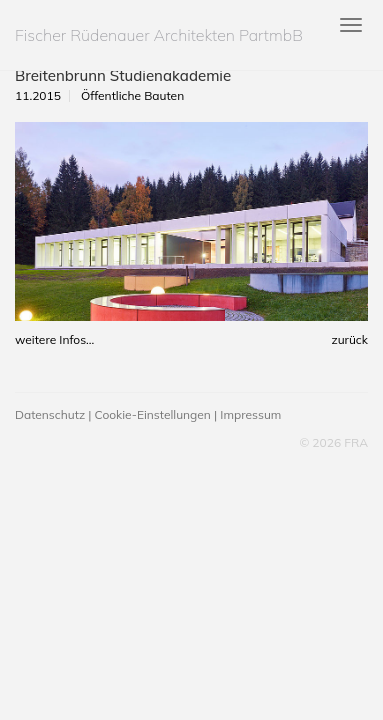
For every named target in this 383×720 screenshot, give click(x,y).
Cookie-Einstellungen (153, 414)
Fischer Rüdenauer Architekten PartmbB (159, 35)
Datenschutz (50, 414)
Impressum (250, 414)
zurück (349, 339)
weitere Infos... (54, 339)
